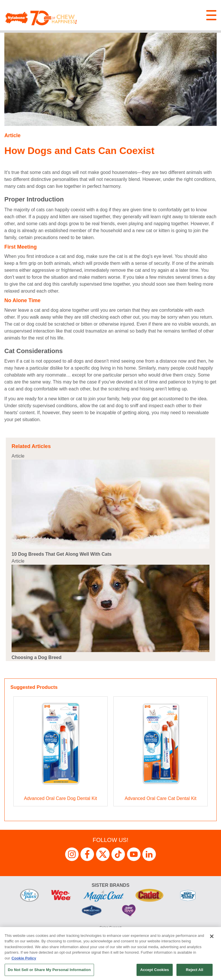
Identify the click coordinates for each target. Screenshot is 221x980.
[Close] (212, 936)
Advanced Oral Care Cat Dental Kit (161, 798)
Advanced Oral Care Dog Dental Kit (61, 798)
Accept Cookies (155, 970)
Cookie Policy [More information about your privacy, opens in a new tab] (24, 958)
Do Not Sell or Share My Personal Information (49, 970)
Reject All (194, 970)
